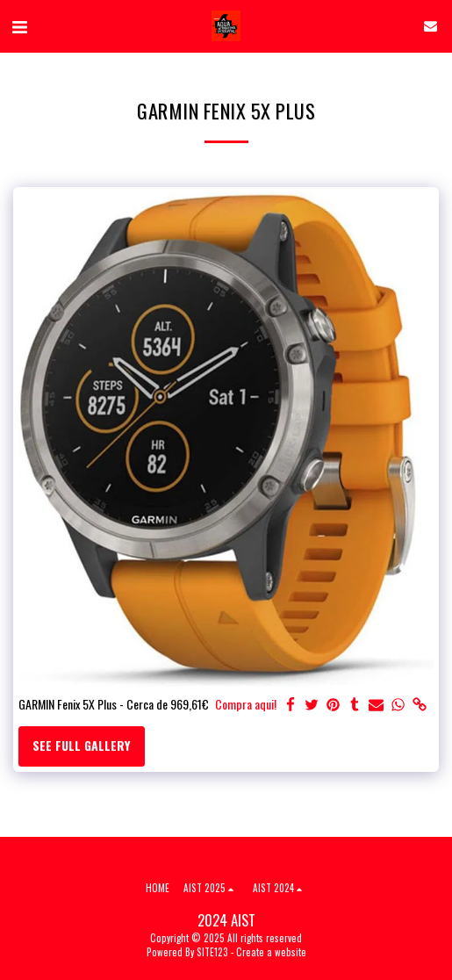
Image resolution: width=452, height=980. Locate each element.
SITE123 (212, 952)
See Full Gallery (81, 745)
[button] (19, 25)
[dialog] (419, 945)
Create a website (271, 952)
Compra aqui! (246, 704)
